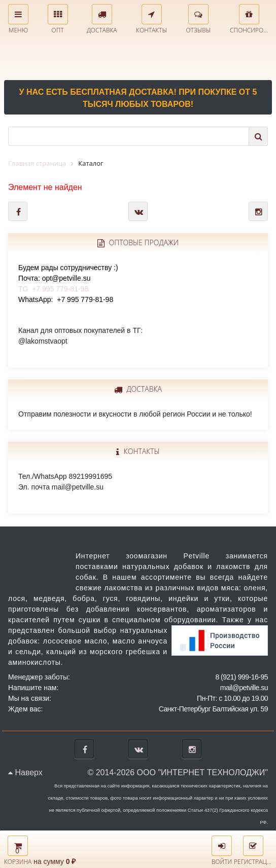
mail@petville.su (244, 688)
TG (68, 278)
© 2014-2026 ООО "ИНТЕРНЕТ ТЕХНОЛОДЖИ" (178, 772)
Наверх (25, 772)
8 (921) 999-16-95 (241, 677)
